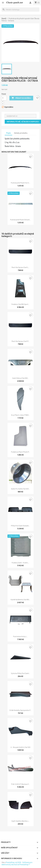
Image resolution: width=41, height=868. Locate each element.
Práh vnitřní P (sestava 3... (21, 784)
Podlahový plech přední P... (21, 452)
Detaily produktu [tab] (21, 133)
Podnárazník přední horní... (20, 183)
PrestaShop (10, 862)
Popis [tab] (8, 133)
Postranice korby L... (20, 636)
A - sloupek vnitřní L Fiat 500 (20, 747)
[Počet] (4, 98)
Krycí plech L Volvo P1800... (20, 415)
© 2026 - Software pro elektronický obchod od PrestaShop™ (17, 864)
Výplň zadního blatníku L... (21, 821)
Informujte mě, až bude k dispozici (23, 122)
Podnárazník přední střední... (20, 220)
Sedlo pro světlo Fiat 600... (20, 489)
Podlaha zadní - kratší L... (21, 563)
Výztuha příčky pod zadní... (21, 673)
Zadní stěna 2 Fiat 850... (21, 378)
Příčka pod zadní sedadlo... (20, 526)
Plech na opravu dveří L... (21, 267)
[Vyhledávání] (20, 10)
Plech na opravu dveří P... (21, 341)
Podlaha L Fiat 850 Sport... (20, 304)
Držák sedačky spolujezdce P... (20, 710)
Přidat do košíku (21, 98)
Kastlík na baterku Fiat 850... (20, 600)
